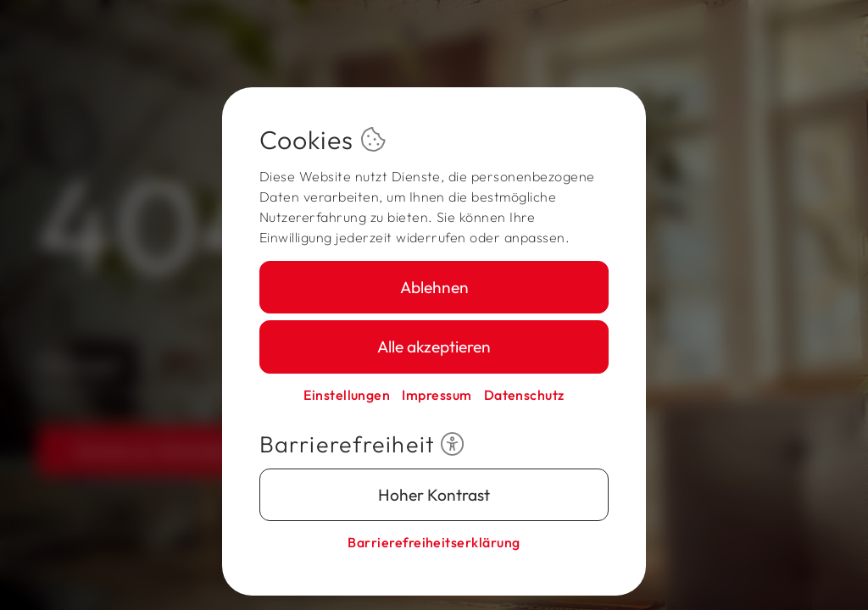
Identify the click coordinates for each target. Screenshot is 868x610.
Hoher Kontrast (434, 495)
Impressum (437, 395)
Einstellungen (347, 395)
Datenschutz (524, 395)
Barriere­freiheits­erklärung (434, 542)
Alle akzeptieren (434, 347)
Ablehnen (434, 287)
